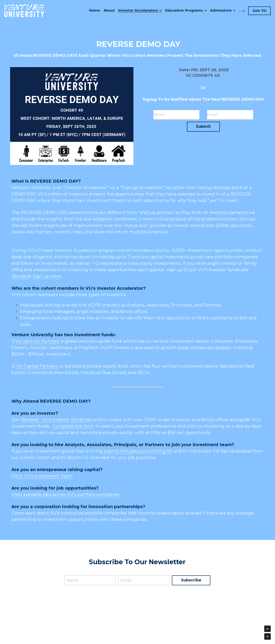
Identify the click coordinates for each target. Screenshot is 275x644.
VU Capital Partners (37, 366)
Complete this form (73, 426)
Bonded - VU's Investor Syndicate (57, 420)
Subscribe (191, 580)
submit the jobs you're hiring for (138, 451)
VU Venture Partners (37, 341)
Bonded (21, 276)
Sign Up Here (47, 276)
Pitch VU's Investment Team (42, 476)
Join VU (259, 11)
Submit (203, 126)
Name (159, 115)
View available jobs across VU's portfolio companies (66, 495)
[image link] (24, 10)
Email (212, 115)
